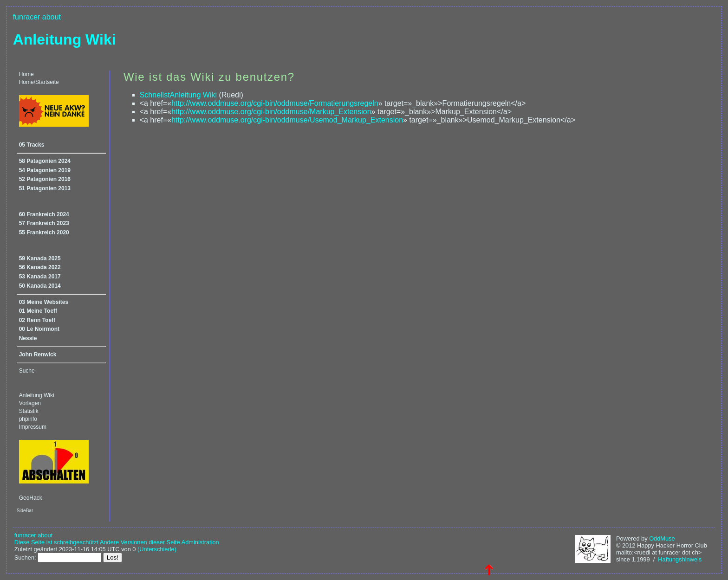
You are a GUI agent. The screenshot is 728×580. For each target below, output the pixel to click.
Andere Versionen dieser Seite (140, 542)
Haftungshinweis (680, 559)
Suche (27, 371)
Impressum (33, 427)
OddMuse (662, 538)
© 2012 (626, 545)
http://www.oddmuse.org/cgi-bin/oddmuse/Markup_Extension (271, 112)
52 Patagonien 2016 (45, 179)
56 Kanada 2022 (40, 267)
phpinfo (28, 419)
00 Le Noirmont (39, 329)
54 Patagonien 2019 (45, 170)
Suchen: (25, 557)
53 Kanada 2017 (40, 277)
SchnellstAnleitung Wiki (178, 95)
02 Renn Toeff (37, 320)
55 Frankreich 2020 (44, 232)
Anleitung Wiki (65, 39)
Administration (200, 542)
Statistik (29, 411)
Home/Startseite (39, 82)
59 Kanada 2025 (40, 258)
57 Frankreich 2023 (44, 223)
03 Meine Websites (44, 302)
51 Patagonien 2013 (45, 188)
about (52, 17)
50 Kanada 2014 (40, 286)
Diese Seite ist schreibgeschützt (56, 542)
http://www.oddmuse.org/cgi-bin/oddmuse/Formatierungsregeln (275, 103)
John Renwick (38, 354)
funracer (27, 17)
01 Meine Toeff (38, 311)
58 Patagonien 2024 (45, 161)
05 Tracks (32, 145)
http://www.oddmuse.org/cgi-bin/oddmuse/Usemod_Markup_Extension (287, 120)
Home (26, 74)
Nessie (28, 338)
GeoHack (31, 498)
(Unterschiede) (157, 549)
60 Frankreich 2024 (44, 214)
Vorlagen (30, 403)
